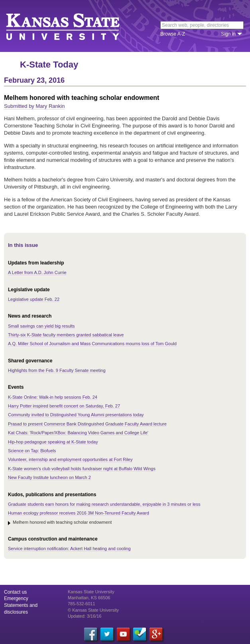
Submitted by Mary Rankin (34, 106)
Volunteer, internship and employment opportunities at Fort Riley (70, 459)
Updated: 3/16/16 (85, 616)
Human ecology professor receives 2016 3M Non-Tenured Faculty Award (79, 513)
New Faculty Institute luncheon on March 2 (49, 477)
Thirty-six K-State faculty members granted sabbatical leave (66, 335)
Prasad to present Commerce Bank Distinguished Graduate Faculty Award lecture (87, 424)
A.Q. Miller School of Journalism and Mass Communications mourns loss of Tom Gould (92, 344)
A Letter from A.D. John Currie (37, 272)
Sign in (228, 34)
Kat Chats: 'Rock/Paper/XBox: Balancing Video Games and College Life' (78, 433)
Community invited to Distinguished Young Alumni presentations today (76, 415)
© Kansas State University (93, 610)
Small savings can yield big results (41, 326)
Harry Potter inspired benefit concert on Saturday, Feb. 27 (64, 406)
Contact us (15, 592)
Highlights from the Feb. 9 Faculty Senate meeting (57, 370)
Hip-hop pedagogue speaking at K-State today (53, 442)
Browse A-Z (173, 34)
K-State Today (49, 65)
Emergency (16, 598)
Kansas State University (73, 26)
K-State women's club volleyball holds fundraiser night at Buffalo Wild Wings (82, 469)
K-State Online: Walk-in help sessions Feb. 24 (53, 397)
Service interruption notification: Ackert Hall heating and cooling (69, 549)
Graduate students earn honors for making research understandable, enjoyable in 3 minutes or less (104, 504)
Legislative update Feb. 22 (34, 299)
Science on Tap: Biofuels (32, 451)
